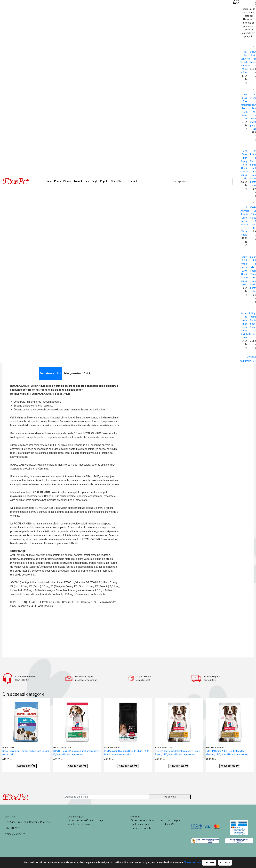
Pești (95, 181)
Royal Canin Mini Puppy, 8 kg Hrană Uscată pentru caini (244, 165)
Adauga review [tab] (72, 373)
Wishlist (72, 824)
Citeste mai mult (192, 862)
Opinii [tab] (87, 373)
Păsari (67, 181)
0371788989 (12, 828)
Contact (132, 181)
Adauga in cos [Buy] (26, 766)
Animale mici (81, 181)
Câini (49, 181)
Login (101, 820)
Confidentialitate (140, 824)
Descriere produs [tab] (50, 373)
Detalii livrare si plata (142, 820)
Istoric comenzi (77, 820)
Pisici (57, 181)
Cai (113, 181)
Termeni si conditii (141, 828)
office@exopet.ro (15, 834)
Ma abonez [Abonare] (170, 797)
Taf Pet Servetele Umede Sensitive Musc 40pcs (245, 62)
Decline (209, 863)
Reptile (104, 181)
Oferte (121, 181)
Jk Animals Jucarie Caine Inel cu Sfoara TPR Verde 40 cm (245, 221)
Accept (225, 863)
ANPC (174, 824)
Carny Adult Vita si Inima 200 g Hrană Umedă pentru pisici (244, 271)
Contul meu (83, 824)
